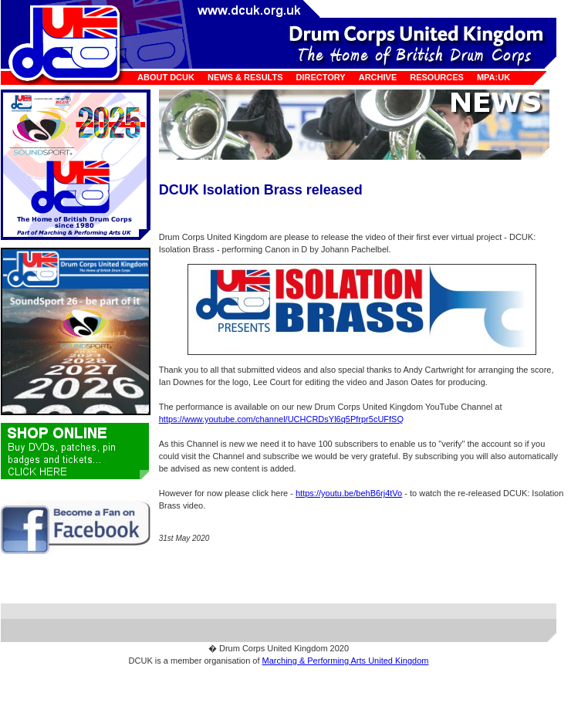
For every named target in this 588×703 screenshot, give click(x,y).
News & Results (245, 77)
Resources (437, 77)
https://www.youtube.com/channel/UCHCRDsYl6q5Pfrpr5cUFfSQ (281, 419)
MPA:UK (493, 77)
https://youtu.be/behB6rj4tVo (349, 493)
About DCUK (166, 77)
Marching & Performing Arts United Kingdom (346, 661)
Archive (378, 77)
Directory (321, 77)
